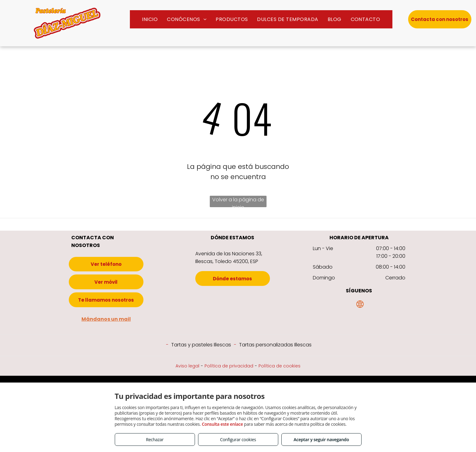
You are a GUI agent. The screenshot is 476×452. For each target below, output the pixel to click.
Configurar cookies (238, 439)
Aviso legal (187, 366)
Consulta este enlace (222, 424)
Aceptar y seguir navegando (321, 439)
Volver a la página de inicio (238, 202)
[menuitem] (150, 19)
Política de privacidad (229, 366)
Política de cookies (279, 366)
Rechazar (155, 439)
